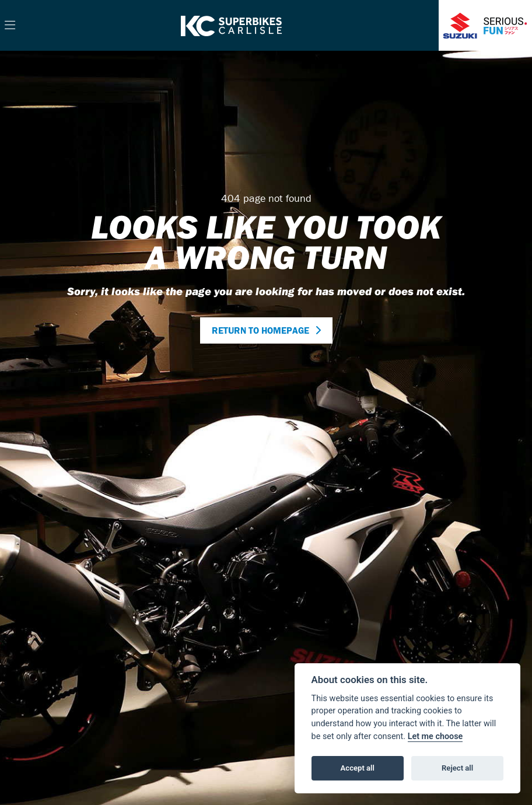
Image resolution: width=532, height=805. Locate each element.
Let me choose (435, 736)
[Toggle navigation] (10, 26)
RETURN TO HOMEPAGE (260, 330)
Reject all (457, 768)
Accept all (358, 768)
